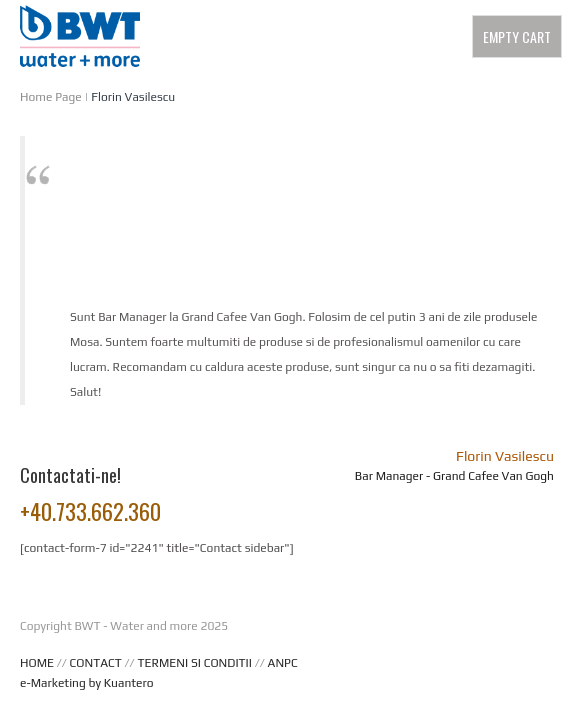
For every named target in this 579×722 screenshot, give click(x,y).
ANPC (283, 663)
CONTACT (96, 663)
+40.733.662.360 (90, 511)
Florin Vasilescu (133, 97)
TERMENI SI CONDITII (194, 663)
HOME (37, 663)
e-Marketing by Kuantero (87, 683)
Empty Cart (517, 36)
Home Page (51, 97)
